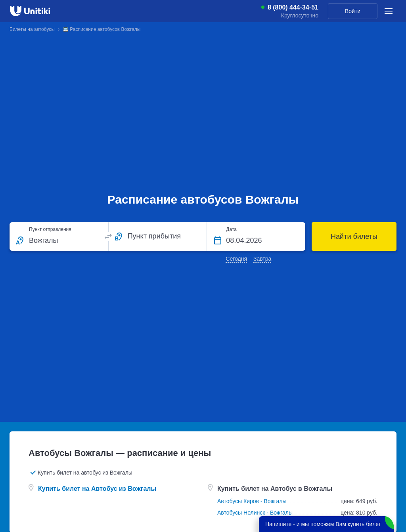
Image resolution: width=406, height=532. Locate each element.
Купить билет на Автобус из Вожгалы (97, 489)
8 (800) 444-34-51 (293, 8)
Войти (353, 11)
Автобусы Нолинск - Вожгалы (255, 513)
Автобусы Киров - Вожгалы (252, 501)
